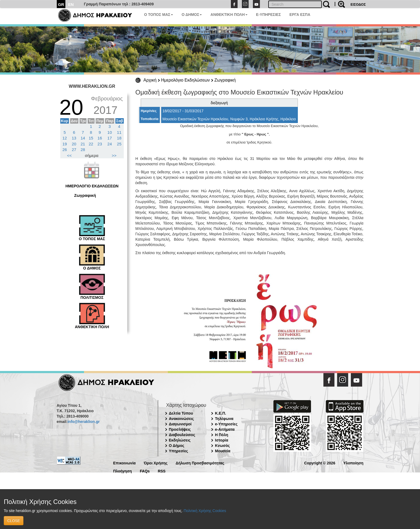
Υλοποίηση (353, 463)
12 (65, 138)
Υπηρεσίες (179, 451)
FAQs (145, 471)
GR (61, 4)
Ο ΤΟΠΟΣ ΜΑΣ (159, 15)
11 (119, 132)
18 (119, 138)
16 (100, 138)
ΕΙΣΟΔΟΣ (358, 4)
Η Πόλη (222, 435)
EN (71, 4)
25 (119, 144)
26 (65, 150)
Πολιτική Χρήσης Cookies (205, 511)
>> (114, 155)
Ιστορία (222, 440)
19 (65, 144)
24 (110, 144)
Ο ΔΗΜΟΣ (192, 15)
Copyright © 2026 (320, 463)
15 (91, 138)
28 (83, 150)
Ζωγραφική (225, 80)
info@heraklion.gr (84, 422)
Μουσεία (223, 451)
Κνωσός (222, 446)
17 (110, 138)
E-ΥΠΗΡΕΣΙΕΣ (269, 15)
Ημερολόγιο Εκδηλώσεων (186, 80)
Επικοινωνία (125, 463)
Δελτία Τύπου (181, 413)
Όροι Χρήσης (156, 463)
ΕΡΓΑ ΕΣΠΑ (300, 15)
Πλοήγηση (123, 471)
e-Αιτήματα (225, 429)
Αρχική (150, 80)
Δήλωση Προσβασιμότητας (200, 463)
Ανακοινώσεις (181, 419)
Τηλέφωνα (224, 419)
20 (74, 144)
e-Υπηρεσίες (226, 424)
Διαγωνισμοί (180, 424)
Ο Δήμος (177, 446)
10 (110, 132)
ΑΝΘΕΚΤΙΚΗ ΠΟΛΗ (229, 15)
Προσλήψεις (180, 429)
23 (100, 144)
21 (83, 144)
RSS (162, 471)
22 (91, 144)
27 (74, 150)
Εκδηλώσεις (180, 440)
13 (74, 138)
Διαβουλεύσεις (182, 435)
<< (69, 155)
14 (83, 138)
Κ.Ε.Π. (220, 413)
